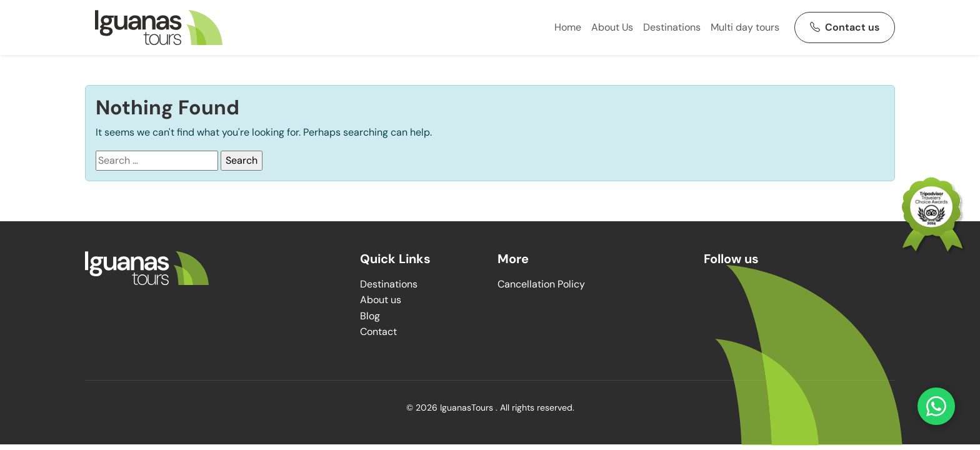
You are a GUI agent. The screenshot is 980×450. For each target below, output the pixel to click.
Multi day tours (745, 27)
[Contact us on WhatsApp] (936, 406)
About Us (612, 27)
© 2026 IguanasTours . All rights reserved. (490, 407)
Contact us (845, 27)
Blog (370, 316)
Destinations (672, 27)
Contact (378, 332)
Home (568, 27)
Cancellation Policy (541, 284)
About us (381, 300)
